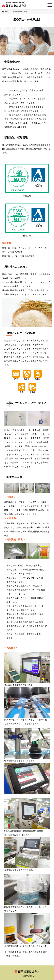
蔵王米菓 (28, 976)
